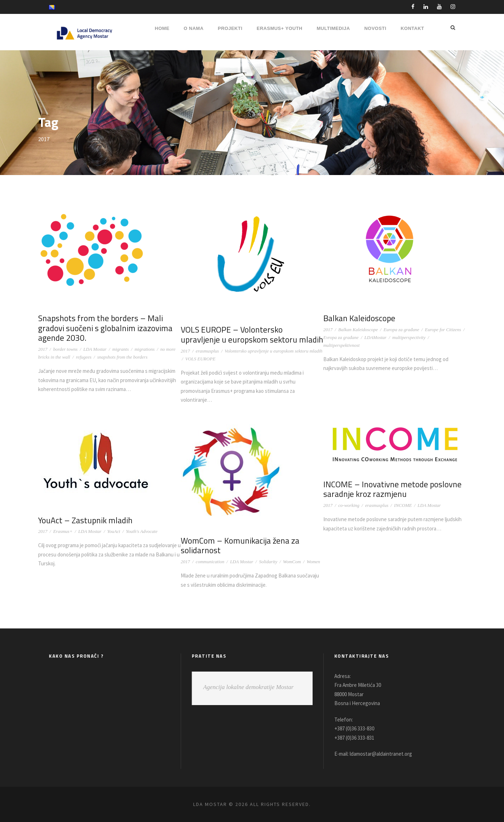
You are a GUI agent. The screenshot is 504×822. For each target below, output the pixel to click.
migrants (120, 349)
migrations (144, 349)
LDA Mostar (95, 349)
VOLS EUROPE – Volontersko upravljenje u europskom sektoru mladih (250, 335)
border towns (65, 349)
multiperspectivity (409, 337)
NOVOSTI (375, 28)
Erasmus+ (63, 531)
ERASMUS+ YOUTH (279, 28)
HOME (162, 28)
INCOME (403, 505)
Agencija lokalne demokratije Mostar (248, 687)
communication (210, 562)
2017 (43, 349)
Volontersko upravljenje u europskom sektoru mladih (273, 351)
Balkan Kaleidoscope (359, 318)
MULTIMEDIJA (333, 28)
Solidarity (268, 562)
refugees (84, 357)
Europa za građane (401, 330)
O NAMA (194, 28)
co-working (349, 505)
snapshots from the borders (122, 357)
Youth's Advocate (142, 531)
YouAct (114, 531)
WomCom (292, 562)
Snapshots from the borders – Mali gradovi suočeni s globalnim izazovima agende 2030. (104, 328)
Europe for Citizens (443, 330)
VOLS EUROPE (200, 359)
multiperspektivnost (341, 345)
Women (313, 562)
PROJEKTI (230, 28)
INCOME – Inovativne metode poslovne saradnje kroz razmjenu (391, 489)
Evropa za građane (341, 337)
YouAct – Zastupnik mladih (84, 520)
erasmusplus (207, 351)
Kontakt (412, 28)
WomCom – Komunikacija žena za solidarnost (239, 546)
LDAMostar (375, 337)
